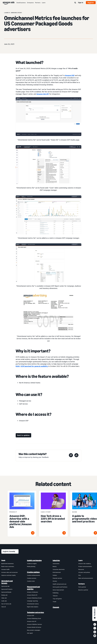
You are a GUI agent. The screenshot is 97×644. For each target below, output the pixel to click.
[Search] (75, 3)
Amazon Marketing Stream (34, 598)
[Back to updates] (23, 435)
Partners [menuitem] (82, 584)
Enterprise (30, 3)
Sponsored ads (5, 586)
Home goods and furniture (60, 587)
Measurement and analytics (33, 588)
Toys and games (57, 599)
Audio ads (4, 601)
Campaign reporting (32, 601)
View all (4, 607)
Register (91, 3)
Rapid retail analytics (33, 607)
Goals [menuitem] (3, 560)
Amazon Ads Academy (85, 563)
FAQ (80, 575)
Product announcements (85, 566)
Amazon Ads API (43, 94)
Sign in (81, 2)
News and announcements (86, 578)
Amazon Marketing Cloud (34, 618)
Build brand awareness (8, 563)
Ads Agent (30, 633)
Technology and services (35, 612)
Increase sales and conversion (10, 572)
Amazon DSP (70, 75)
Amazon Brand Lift (32, 595)
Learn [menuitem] (80, 560)
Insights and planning (34, 560)
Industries (56, 560)
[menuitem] (10, 597)
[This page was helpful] (76, 456)
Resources (81, 569)
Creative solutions (33, 572)
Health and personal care (60, 584)
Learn (44, 3)
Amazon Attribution (33, 592)
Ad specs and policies (84, 572)
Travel (54, 602)
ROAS (18, 366)
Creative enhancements (34, 575)
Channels (56, 607)
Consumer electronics (59, 569)
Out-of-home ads (6, 604)
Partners (38, 3)
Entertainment (57, 572)
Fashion (55, 575)
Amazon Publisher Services (34, 624)
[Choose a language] (10, 551)
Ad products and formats (7, 582)
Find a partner (82, 587)
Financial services (57, 578)
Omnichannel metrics (33, 604)
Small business (21, 3)
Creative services (32, 578)
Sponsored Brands (6, 592)
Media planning (31, 566)
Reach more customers (8, 566)
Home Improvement (58, 590)
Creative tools (31, 581)
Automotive (56, 563)
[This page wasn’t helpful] (71, 456)
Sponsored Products (7, 589)
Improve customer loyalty (8, 575)
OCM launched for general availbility (34, 366)
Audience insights (32, 563)
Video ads (4, 598)
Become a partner (83, 590)
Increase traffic (5, 569)
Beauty (55, 566)
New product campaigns (34, 630)
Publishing (56, 593)
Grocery (55, 581)
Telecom (55, 596)
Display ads (4, 595)
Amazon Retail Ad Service (34, 627)
